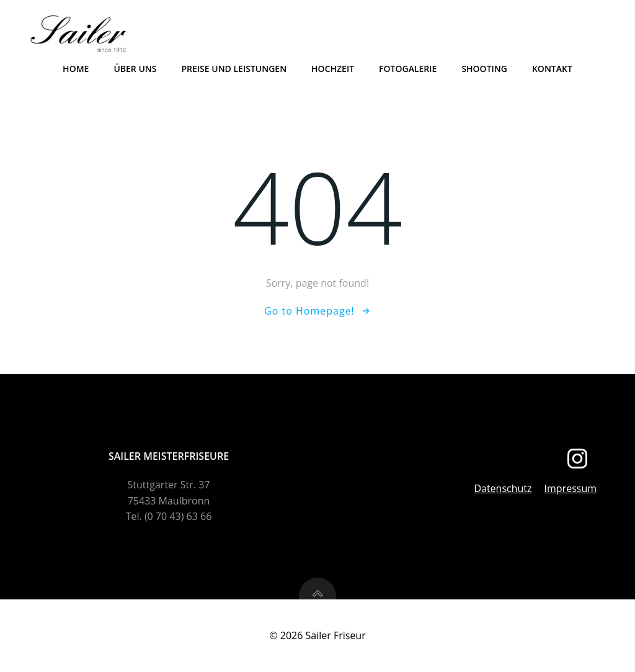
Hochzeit (333, 69)
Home (76, 69)
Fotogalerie (408, 69)
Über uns (135, 69)
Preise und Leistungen (234, 69)
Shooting (484, 69)
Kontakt (552, 69)
